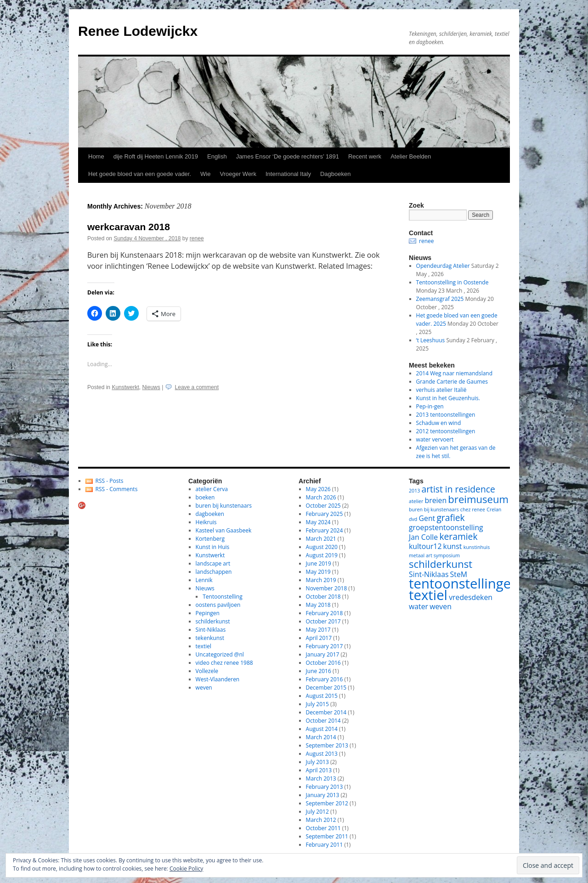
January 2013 (323, 795)
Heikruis (206, 522)
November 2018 (327, 588)
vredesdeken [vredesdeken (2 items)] (471, 597)
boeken (205, 497)
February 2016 (325, 679)
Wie (205, 174)
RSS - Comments (117, 489)
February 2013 (325, 787)
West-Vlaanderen (218, 679)
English (217, 156)
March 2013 (321, 778)
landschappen (214, 572)
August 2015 (322, 696)
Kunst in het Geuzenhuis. (448, 398)
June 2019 (319, 563)
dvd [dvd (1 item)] (413, 519)
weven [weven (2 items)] (441, 606)
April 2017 (319, 638)
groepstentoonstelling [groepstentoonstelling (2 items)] (446, 527)
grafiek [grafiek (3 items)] (450, 518)
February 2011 (325, 845)
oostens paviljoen (218, 605)
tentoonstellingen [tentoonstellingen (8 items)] (464, 583)
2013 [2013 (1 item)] (414, 491)
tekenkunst (210, 638)
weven (204, 688)
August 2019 (322, 555)
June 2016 (319, 671)
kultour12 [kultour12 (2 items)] (425, 546)
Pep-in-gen (430, 406)
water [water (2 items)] (418, 606)
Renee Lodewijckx (138, 31)
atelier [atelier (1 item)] (416, 501)
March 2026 (321, 497)
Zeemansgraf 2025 (440, 299)
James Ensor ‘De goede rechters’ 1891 (288, 156)
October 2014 (323, 721)
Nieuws (151, 387)
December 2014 (326, 712)
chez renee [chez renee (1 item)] (473, 509)
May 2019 (318, 572)
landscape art (213, 563)
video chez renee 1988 (224, 663)
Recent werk (365, 156)
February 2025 (325, 514)
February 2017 (325, 646)
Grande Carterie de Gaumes (452, 382)
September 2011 (327, 836)
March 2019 (321, 580)
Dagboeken (336, 174)
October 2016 (323, 663)
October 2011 (323, 828)
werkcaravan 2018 (129, 227)
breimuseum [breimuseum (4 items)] (478, 499)
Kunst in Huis (213, 547)
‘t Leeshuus (431, 340)
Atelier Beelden (411, 156)
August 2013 (322, 754)
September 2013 (327, 745)
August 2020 (322, 547)
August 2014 (322, 729)
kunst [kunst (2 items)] (453, 546)
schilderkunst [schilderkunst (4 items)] (441, 564)
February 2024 (325, 530)
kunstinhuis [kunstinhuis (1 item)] (477, 547)
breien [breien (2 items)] (436, 500)
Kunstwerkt (125, 387)
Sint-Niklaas (211, 630)
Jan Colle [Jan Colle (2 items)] (423, 537)
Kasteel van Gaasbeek (224, 530)
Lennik (204, 580)
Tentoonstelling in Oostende (452, 282)
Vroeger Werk (238, 174)
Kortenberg (210, 539)
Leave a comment (197, 387)
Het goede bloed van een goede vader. (140, 174)
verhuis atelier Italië (441, 390)
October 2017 (323, 621)
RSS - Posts (110, 481)
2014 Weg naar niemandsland (454, 373)
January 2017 (323, 654)
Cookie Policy (186, 869)
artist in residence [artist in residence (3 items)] (458, 489)
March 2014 (321, 737)
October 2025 (323, 506)
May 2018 (318, 605)
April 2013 (319, 770)
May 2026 (318, 489)
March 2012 (321, 820)
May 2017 (318, 630)
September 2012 (327, 803)
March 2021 (321, 539)
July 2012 (317, 812)
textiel (204, 646)
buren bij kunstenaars (224, 506)
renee (197, 238)
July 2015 (317, 704)
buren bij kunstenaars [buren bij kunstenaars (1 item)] (434, 509)
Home (96, 156)
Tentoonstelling (222, 597)
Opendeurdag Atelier (443, 266)
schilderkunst (213, 621)
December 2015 (326, 688)
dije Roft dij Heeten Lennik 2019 (156, 156)
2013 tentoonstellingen (446, 415)
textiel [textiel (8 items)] (428, 595)
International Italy (288, 174)
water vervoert (435, 439)
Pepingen (208, 613)
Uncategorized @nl (220, 654)
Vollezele (207, 671)
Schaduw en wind (439, 423)
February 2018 (325, 613)
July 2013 (317, 762)
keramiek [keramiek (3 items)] (458, 536)
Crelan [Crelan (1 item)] (494, 509)
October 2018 (323, 597)
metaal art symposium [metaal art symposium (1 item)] (434, 555)
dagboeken (210, 514)
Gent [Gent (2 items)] (427, 518)
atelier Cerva (212, 489)
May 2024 (318, 522)
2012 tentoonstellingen (446, 431)
